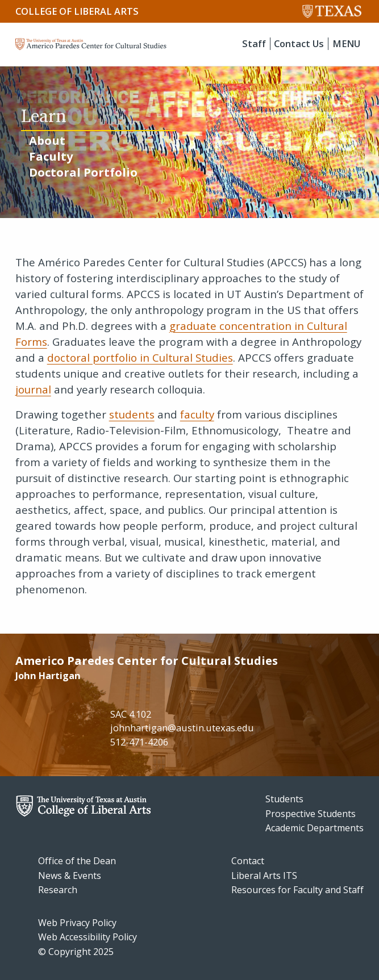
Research (58, 890)
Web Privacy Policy (77, 923)
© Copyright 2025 (76, 952)
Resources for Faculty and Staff (297, 890)
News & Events (70, 876)
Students (284, 799)
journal (33, 389)
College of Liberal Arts (77, 11)
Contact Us (299, 44)
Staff (254, 44)
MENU (346, 44)
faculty (197, 414)
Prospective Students (311, 814)
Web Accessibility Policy (88, 937)
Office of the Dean (77, 861)
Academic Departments (315, 828)
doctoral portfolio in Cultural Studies (140, 357)
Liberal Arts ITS (264, 876)
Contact (248, 861)
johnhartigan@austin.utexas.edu (182, 728)
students (132, 414)
